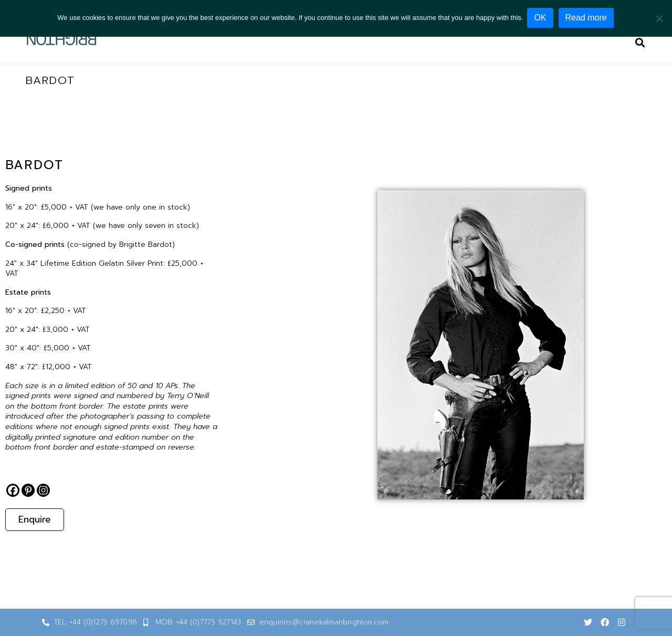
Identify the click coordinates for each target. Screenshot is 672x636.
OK (541, 18)
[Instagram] (43, 490)
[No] (659, 18)
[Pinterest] (28, 490)
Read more (587, 18)
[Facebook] (13, 490)
